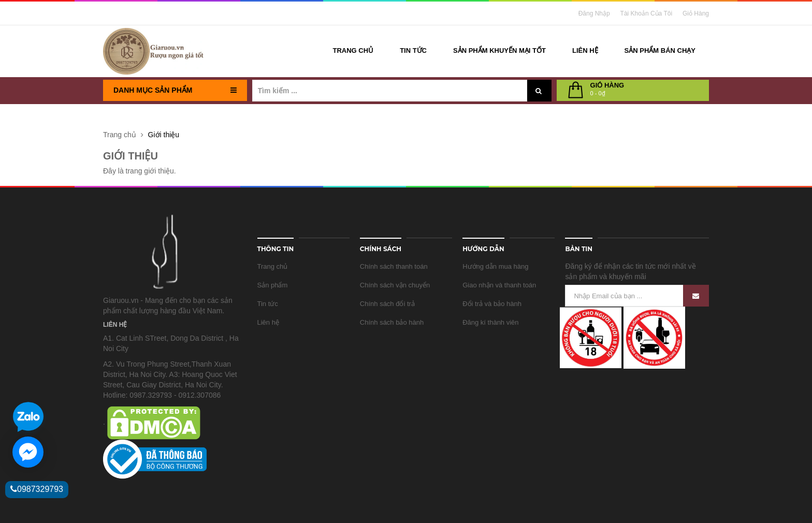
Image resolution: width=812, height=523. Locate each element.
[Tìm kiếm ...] (390, 91)
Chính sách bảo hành (392, 322)
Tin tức (268, 304)
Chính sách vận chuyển (395, 285)
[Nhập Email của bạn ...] (637, 296)
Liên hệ (268, 322)
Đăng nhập (594, 13)
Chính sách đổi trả (387, 304)
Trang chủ (273, 266)
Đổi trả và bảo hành (492, 304)
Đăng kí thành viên (490, 322)
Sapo (271, 506)
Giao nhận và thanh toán (499, 285)
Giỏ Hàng (696, 13)
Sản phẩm (273, 285)
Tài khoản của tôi (647, 13)
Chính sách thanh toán (394, 266)
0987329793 (37, 489)
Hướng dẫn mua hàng (495, 266)
